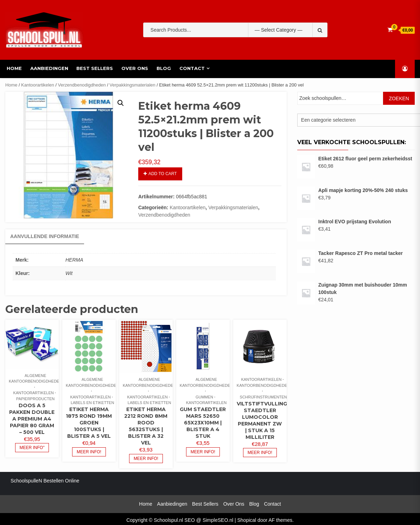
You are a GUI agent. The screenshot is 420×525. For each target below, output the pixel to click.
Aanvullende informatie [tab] (45, 236)
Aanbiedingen (48, 68)
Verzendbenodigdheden (82, 85)
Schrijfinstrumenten (263, 397)
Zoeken (399, 98)
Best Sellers (94, 68)
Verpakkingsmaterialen (132, 85)
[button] (121, 103)
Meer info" (32, 448)
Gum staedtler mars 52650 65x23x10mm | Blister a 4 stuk (203, 423)
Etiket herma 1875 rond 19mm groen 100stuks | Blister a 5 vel (89, 423)
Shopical (247, 520)
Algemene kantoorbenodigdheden (35, 379)
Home (13, 68)
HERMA (74, 260)
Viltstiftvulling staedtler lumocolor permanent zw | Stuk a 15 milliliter (262, 420)
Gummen (204, 397)
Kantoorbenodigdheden (263, 385)
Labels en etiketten (92, 403)
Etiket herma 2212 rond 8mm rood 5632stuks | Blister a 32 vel (146, 426)
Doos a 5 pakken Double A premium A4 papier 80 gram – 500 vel (32, 419)
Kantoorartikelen (38, 85)
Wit (69, 273)
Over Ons (134, 68)
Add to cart (163, 174)
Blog (163, 68)
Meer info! (89, 452)
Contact (191, 68)
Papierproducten (35, 399)
